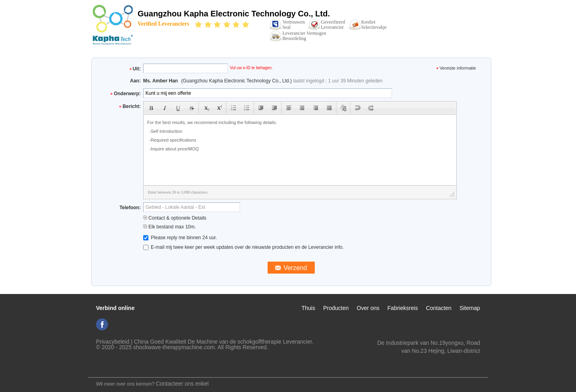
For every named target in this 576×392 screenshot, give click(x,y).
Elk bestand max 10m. (170, 227)
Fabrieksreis (403, 308)
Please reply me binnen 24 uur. (180, 238)
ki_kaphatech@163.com (450, 359)
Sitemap (470, 308)
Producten (336, 308)
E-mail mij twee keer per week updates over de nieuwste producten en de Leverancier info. (244, 247)
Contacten (439, 308)
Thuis (308, 308)
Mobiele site (106, 366)
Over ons (368, 308)
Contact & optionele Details (175, 218)
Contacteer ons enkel (182, 384)
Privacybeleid (113, 342)
